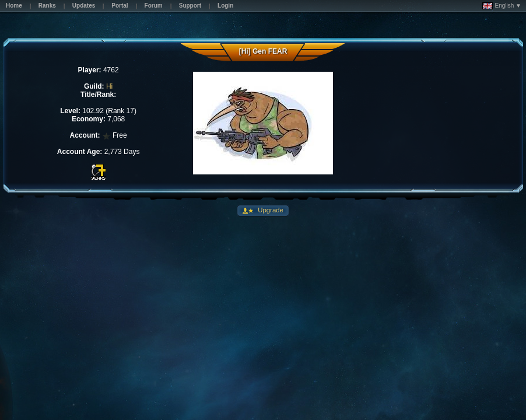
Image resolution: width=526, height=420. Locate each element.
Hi (109, 86)
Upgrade (270, 210)
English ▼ (502, 6)
